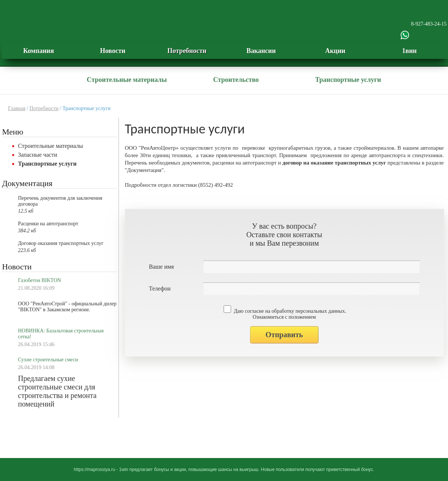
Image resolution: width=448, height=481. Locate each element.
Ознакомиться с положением (284, 317)
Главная (17, 108)
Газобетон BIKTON (40, 280)
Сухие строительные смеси (48, 360)
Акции (335, 51)
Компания (39, 51)
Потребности (187, 51)
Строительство (236, 80)
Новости (113, 51)
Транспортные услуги (348, 80)
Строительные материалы (127, 80)
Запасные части (38, 155)
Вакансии (261, 51)
